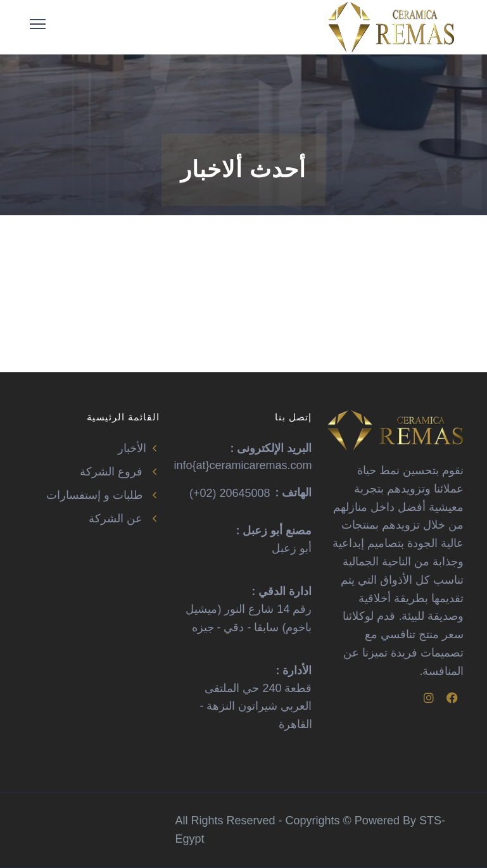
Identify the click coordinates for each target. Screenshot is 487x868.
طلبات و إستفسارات (103, 495)
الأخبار (139, 448)
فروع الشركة (120, 472)
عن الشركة (124, 519)
